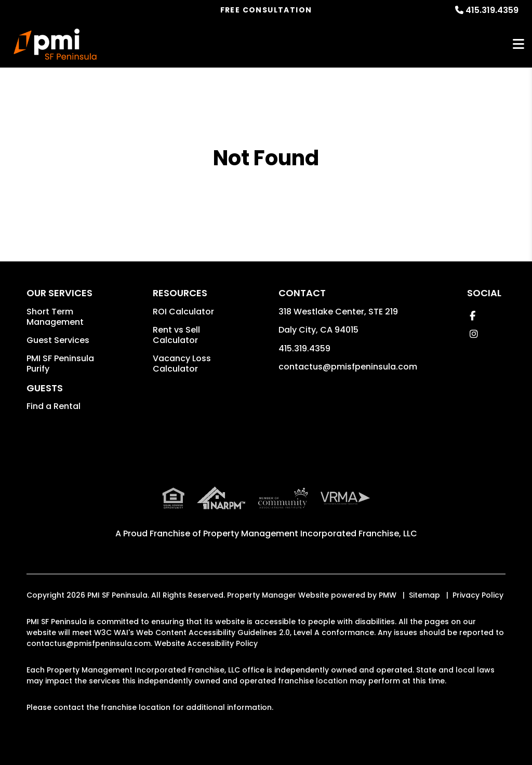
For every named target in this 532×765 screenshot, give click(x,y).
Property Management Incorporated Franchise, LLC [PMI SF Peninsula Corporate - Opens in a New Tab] (310, 533)
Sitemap (424, 595)
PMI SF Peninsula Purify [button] (60, 364)
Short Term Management (55, 317)
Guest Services (58, 340)
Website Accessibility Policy (206, 643)
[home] (55, 44)
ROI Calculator (183, 312)
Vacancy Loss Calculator (182, 364)
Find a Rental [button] (54, 406)
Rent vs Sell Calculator (176, 335)
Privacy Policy (478, 595)
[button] (473, 316)
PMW (388, 595)
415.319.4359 (492, 10)
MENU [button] (518, 44)
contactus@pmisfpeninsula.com (348, 367)
